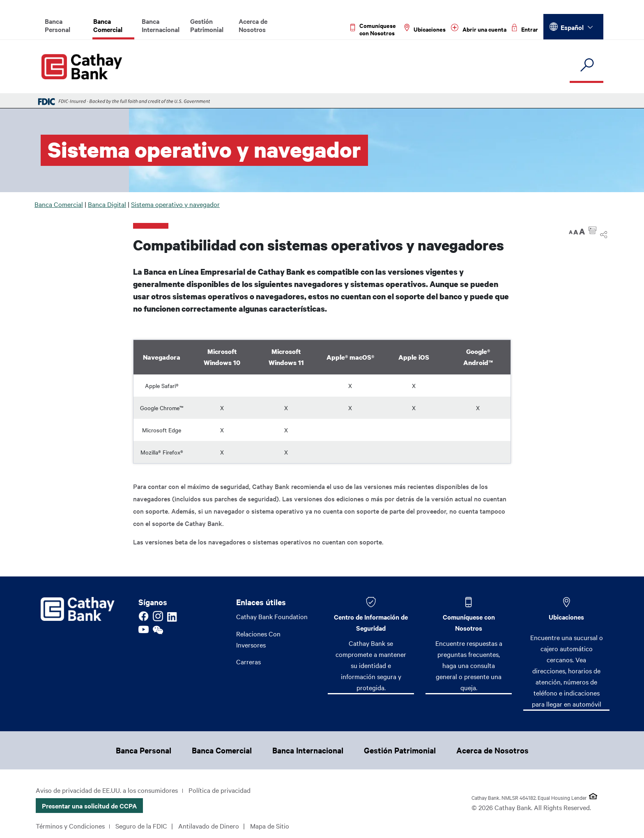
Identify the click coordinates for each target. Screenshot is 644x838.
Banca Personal (57, 25)
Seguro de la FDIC (141, 826)
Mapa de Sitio (270, 826)
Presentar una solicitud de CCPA (89, 806)
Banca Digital (107, 204)
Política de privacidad (220, 790)
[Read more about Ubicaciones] (425, 29)
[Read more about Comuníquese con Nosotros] (375, 29)
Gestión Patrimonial (207, 25)
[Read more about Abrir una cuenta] (479, 29)
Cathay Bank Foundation (272, 616)
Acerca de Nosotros (253, 25)
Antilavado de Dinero (209, 826)
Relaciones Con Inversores (258, 639)
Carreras (248, 662)
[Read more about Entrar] (525, 29)
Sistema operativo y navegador (175, 204)
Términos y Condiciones (70, 826)
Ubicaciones (566, 617)
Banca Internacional (161, 25)
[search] (586, 65)
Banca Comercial (108, 25)
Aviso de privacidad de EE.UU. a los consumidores (107, 790)
